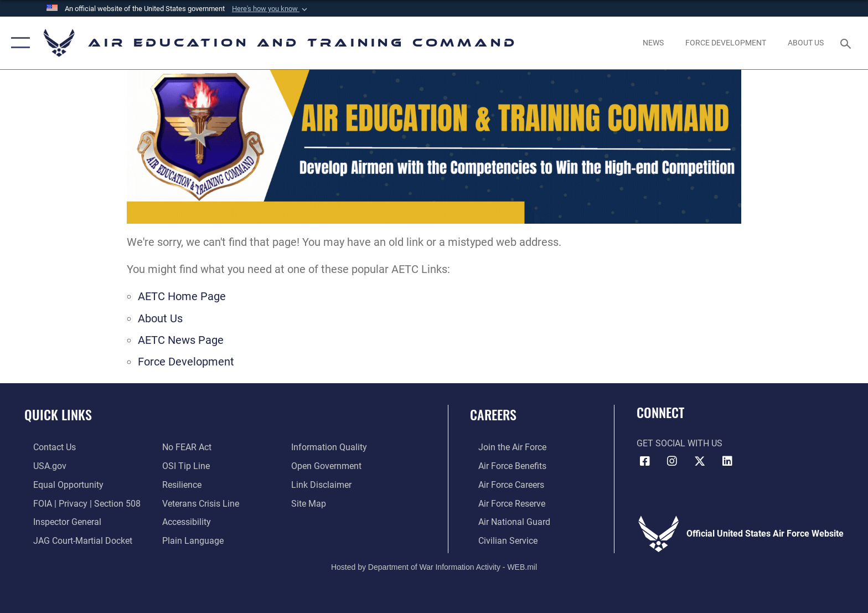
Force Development (186, 362)
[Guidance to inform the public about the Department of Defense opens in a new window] (332, 447)
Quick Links (58, 414)
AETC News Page (181, 340)
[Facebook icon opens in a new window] (645, 461)
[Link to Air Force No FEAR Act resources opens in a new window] (184, 447)
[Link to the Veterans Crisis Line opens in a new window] (198, 503)
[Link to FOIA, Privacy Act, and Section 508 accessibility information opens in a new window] (78, 503)
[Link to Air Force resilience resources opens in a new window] (179, 484)
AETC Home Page (182, 297)
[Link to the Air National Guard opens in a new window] (506, 521)
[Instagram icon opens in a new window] (672, 461)
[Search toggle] (847, 43)
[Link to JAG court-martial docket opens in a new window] (74, 540)
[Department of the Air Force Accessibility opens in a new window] (184, 521)
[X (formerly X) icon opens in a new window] (700, 461)
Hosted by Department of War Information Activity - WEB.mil (434, 566)
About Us (160, 319)
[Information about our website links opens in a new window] (324, 484)
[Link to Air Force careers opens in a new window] (503, 484)
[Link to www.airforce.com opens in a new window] (504, 447)
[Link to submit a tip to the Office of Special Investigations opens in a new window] (183, 466)
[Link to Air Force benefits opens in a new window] (504, 466)
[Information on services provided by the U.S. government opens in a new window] (41, 466)
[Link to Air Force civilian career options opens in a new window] (500, 540)
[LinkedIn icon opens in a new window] (727, 461)
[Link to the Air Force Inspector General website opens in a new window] (58, 521)
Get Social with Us (680, 443)
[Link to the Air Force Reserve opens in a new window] (503, 503)
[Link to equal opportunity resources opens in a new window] (60, 484)
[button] (271, 9)
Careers (493, 414)
